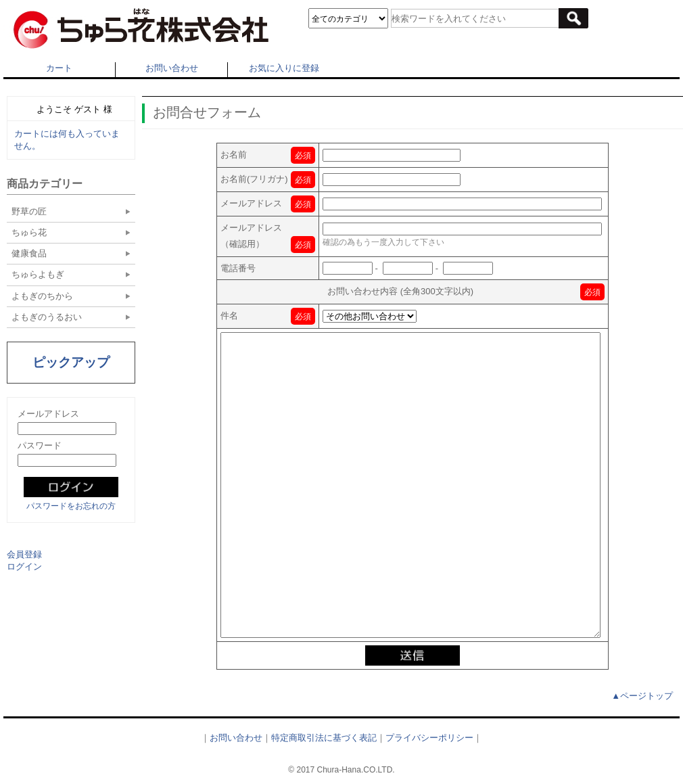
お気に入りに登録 (284, 68)
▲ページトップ (642, 696)
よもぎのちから (42, 296)
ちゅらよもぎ (38, 274)
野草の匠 (29, 211)
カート (59, 68)
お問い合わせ (172, 68)
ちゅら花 (29, 232)
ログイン (24, 567)
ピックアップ (71, 362)
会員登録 (24, 554)
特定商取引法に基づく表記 (324, 738)
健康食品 (29, 253)
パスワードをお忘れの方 (71, 506)
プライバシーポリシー (429, 738)
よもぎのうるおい (47, 317)
